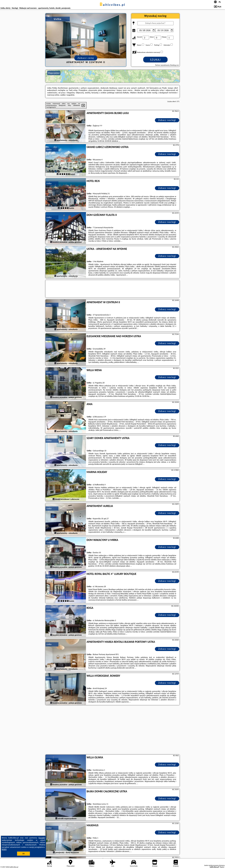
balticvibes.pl (112, 5)
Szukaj (155, 60)
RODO (4, 849)
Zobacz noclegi (167, 120)
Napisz (222, 867)
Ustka (49, 116)
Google (42, 838)
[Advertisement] (112, 730)
